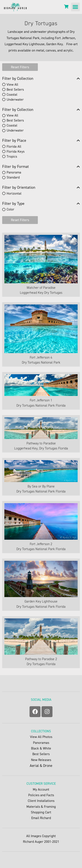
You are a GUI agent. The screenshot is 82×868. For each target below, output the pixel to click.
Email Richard (41, 818)
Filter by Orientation (41, 188)
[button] (76, 7)
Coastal (12, 94)
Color (10, 209)
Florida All (14, 146)
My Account (41, 789)
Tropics (12, 156)
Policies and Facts (41, 795)
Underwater (15, 99)
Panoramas (41, 743)
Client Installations (41, 801)
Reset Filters (20, 67)
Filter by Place (41, 141)
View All (12, 84)
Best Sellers (15, 89)
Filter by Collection (41, 79)
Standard (13, 177)
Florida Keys (16, 151)
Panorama (14, 172)
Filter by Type (41, 204)
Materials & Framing (41, 807)
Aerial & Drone (41, 766)
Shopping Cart (41, 812)
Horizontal (14, 193)
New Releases (41, 760)
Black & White (41, 748)
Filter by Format (41, 167)
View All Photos (41, 737)
